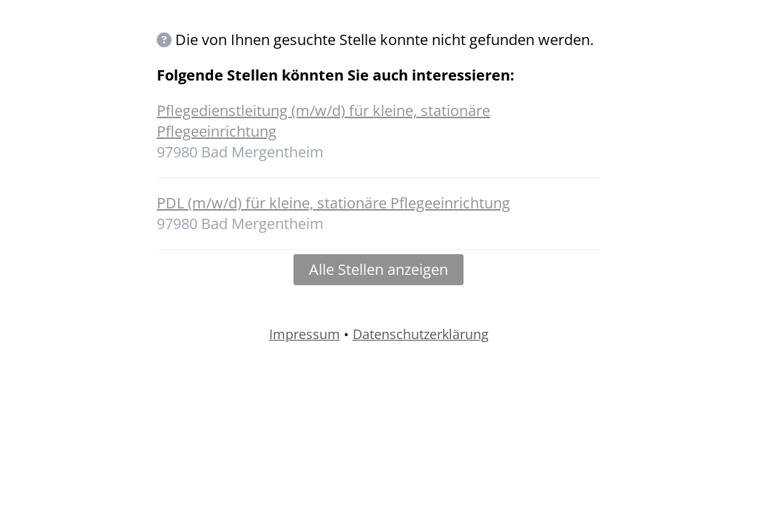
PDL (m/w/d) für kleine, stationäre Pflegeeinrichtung (333, 203)
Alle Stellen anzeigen (378, 269)
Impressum (305, 334)
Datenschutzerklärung (421, 334)
